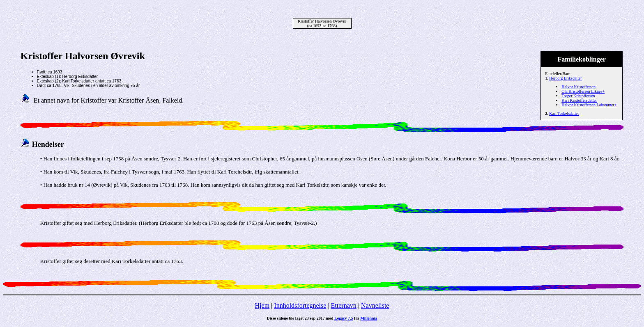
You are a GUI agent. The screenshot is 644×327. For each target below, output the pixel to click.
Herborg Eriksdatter (566, 78)
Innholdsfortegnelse (300, 305)
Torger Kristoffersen (578, 96)
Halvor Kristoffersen (578, 87)
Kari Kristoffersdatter (579, 100)
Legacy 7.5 (344, 318)
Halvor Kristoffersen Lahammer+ (589, 105)
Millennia (369, 318)
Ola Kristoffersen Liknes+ (583, 91)
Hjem (262, 305)
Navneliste (375, 305)
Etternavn (344, 305)
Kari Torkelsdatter (564, 113)
